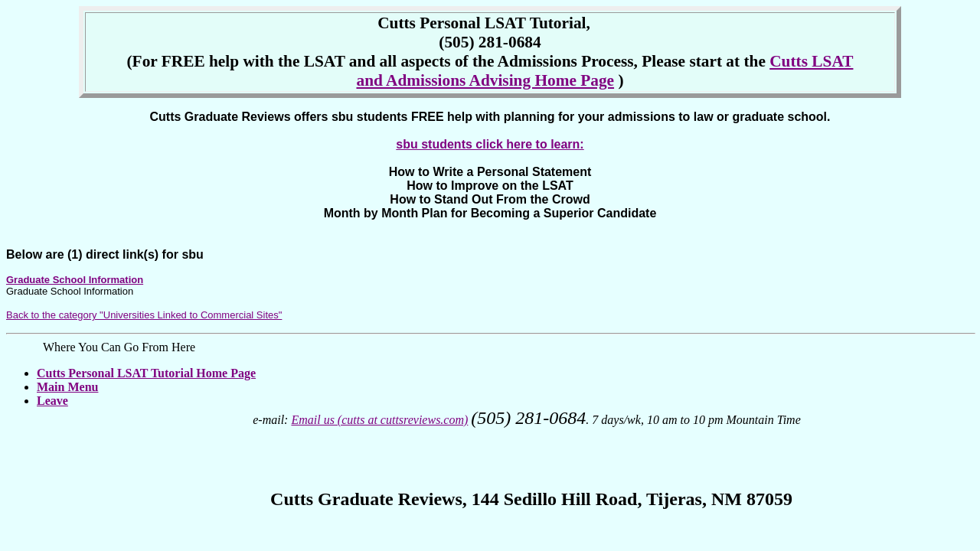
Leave (52, 401)
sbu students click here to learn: (490, 144)
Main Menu (67, 387)
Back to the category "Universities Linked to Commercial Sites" (144, 315)
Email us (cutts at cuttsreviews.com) (379, 420)
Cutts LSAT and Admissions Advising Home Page (604, 71)
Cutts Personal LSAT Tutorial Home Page (146, 373)
